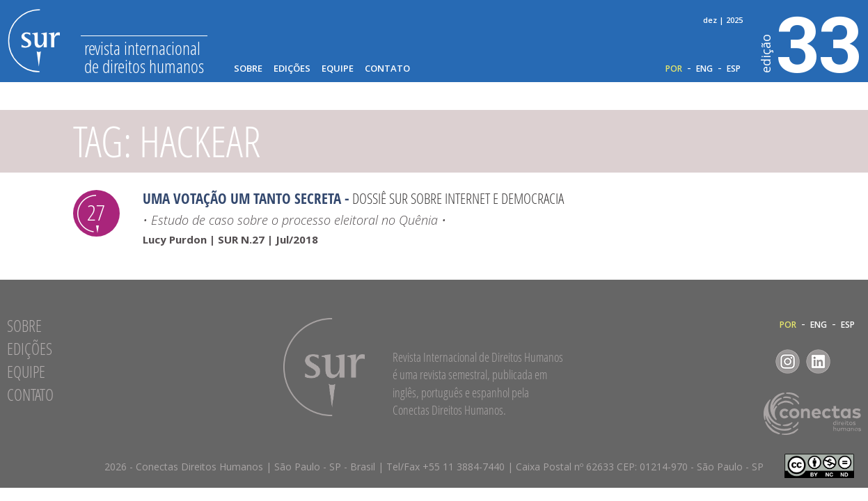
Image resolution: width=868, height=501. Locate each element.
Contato (387, 69)
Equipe (338, 69)
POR (674, 69)
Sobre (248, 69)
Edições (292, 69)
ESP (734, 69)
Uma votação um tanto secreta (242, 198)
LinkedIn (818, 361)
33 (811, 42)
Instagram (788, 361)
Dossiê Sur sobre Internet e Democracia (458, 198)
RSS (849, 361)
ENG (704, 69)
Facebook (757, 361)
